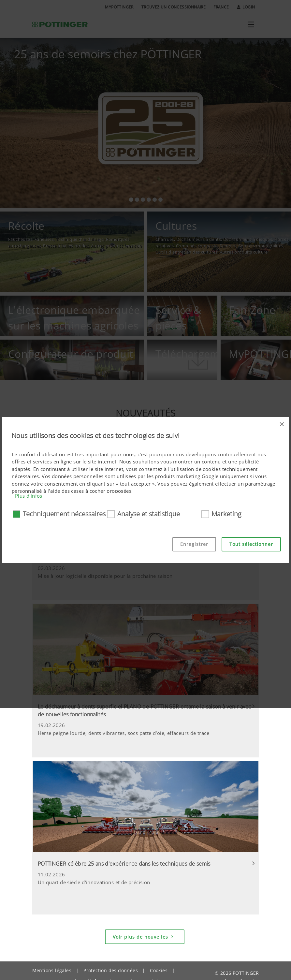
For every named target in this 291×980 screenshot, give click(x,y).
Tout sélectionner (251, 544)
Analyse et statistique (149, 514)
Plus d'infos (29, 496)
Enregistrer (194, 544)
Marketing (226, 514)
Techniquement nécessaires (64, 514)
